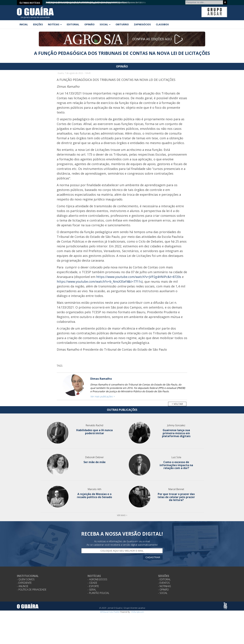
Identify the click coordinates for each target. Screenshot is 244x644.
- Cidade (92, 583)
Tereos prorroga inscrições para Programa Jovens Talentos (72, 2)
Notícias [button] (55, 24)
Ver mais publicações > (103, 396)
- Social (163, 593)
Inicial (24, 24)
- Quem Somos (26, 579)
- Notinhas (165, 586)
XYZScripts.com (138, 612)
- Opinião (163, 590)
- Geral (92, 590)
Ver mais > (122, 515)
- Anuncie (23, 586)
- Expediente (24, 583)
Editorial (73, 24)
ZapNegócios (142, 24)
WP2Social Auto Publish (110, 612)
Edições (38, 24)
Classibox (162, 24)
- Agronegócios (97, 579)
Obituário (122, 24)
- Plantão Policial (98, 593)
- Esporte (93, 586)
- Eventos (164, 583)
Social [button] (105, 24)
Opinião (89, 24)
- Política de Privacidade (32, 590)
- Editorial (164, 579)
